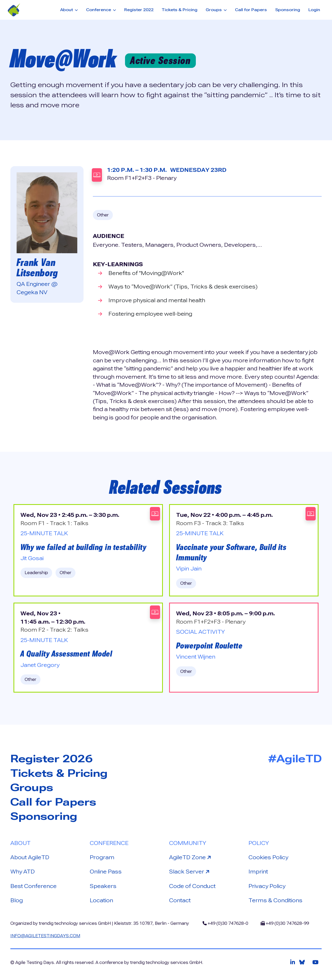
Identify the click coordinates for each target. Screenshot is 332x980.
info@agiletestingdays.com (45, 936)
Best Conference (33, 886)
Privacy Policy (267, 886)
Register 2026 (51, 759)
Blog (17, 900)
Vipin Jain (189, 569)
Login (314, 10)
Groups (32, 788)
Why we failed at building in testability (83, 547)
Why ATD (23, 872)
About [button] (67, 10)
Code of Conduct (192, 886)
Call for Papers (251, 10)
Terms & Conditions (275, 900)
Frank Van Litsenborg (37, 268)
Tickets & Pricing (179, 10)
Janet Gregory (40, 665)
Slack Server (190, 871)
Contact (180, 900)
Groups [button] (214, 10)
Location (101, 900)
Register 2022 (139, 10)
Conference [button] (99, 10)
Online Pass (106, 872)
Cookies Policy (268, 857)
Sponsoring (288, 10)
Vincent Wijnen (196, 657)
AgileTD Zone (191, 857)
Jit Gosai (32, 558)
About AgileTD (30, 857)
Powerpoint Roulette (209, 646)
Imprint (258, 872)
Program (102, 857)
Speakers (103, 886)
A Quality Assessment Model (66, 654)
